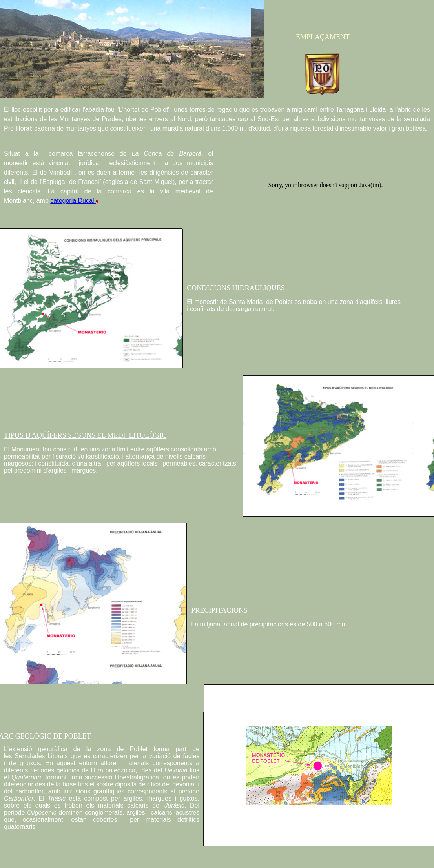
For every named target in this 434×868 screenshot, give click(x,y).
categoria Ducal (74, 201)
